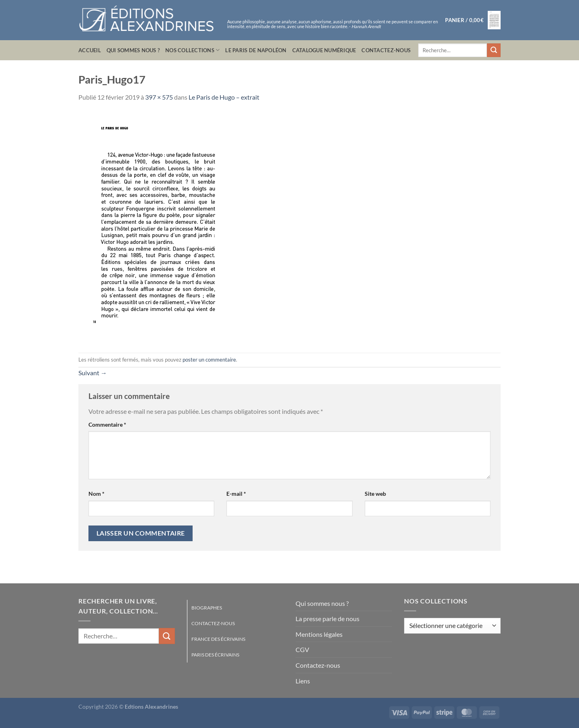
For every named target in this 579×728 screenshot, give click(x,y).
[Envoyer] (494, 50)
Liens (303, 681)
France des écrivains (218, 639)
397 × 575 (159, 97)
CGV (302, 649)
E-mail (236, 494)
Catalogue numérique (324, 50)
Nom (96, 494)
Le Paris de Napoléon (256, 50)
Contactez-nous (386, 50)
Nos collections (192, 50)
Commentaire (107, 424)
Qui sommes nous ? (133, 50)
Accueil (90, 50)
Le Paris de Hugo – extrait (224, 97)
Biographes (207, 608)
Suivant (93, 373)
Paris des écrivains (215, 655)
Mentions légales (319, 634)
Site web (375, 494)
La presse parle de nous (327, 619)
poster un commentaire (209, 360)
